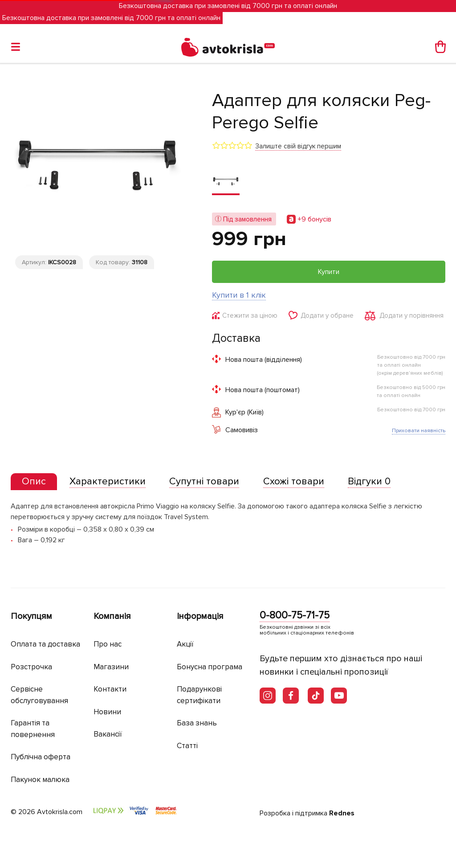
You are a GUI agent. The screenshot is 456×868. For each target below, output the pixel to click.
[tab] (34, 482)
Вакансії (108, 734)
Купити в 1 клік (239, 295)
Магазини (111, 667)
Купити (329, 272)
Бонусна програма (210, 667)
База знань (197, 723)
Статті (187, 746)
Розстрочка (31, 667)
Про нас (108, 644)
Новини (107, 712)
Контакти (110, 689)
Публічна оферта (41, 757)
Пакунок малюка (40, 780)
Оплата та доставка (45, 644)
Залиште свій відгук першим (298, 146)
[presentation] (34, 482)
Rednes (342, 813)
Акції (185, 644)
